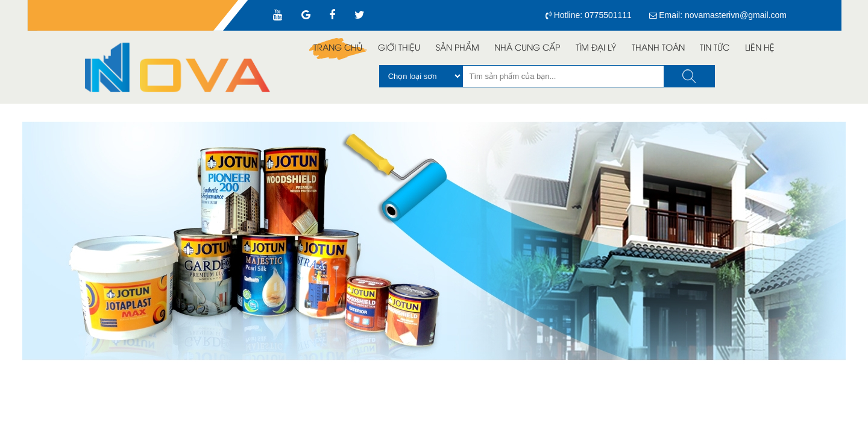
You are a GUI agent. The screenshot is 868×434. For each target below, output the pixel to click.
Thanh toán (658, 49)
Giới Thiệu (399, 49)
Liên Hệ (760, 49)
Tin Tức (715, 49)
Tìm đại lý (596, 49)
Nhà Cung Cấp (527, 49)
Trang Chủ (338, 49)
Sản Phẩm (458, 49)
